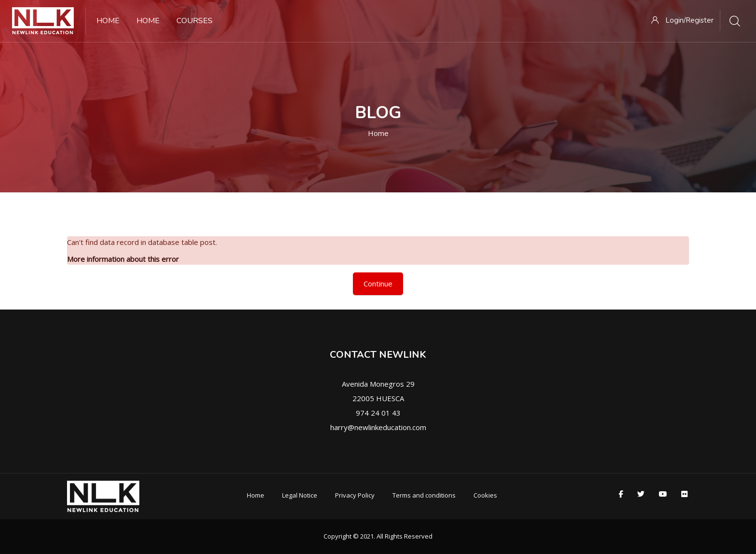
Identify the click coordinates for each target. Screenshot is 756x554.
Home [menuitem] (108, 21)
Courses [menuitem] (195, 21)
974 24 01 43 (378, 413)
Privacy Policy (355, 495)
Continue (378, 284)
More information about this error (123, 259)
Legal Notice (300, 495)
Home (378, 133)
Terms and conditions (424, 495)
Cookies (485, 495)
